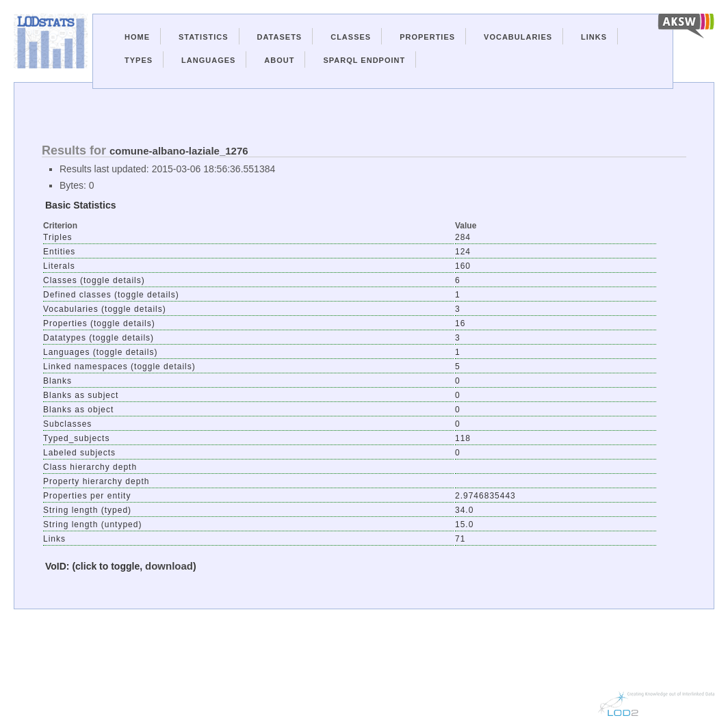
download (169, 566)
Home (137, 37)
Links (594, 37)
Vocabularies (518, 37)
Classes (351, 37)
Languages (208, 60)
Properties (427, 37)
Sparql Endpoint (364, 60)
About (279, 60)
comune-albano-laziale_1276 (179, 151)
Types (139, 60)
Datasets (280, 37)
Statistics (204, 37)
